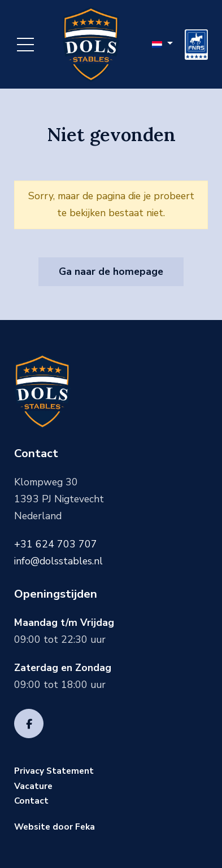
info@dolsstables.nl (58, 561)
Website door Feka (55, 827)
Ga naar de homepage (111, 271)
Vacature (33, 786)
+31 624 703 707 (56, 544)
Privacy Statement (54, 771)
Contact (31, 801)
